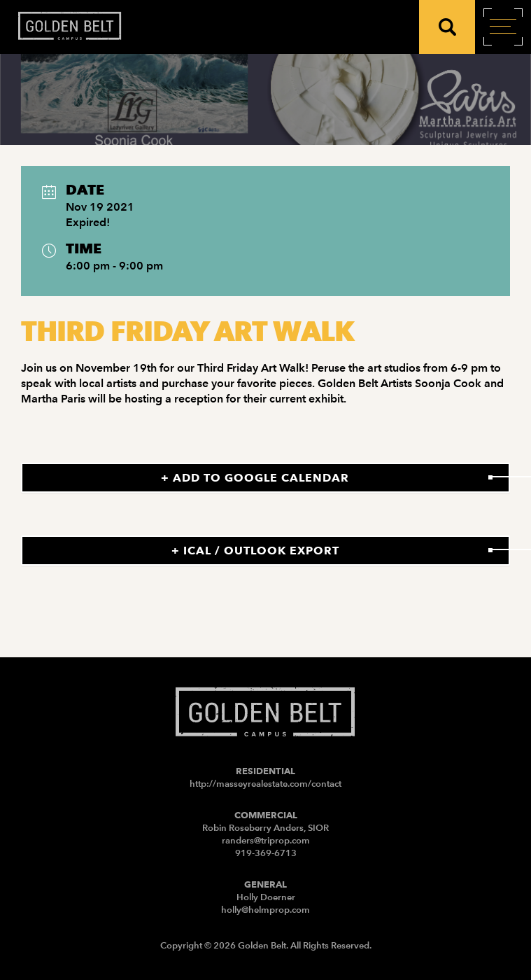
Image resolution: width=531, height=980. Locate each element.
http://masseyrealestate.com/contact (265, 784)
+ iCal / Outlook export (255, 551)
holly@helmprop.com (265, 910)
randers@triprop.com (266, 840)
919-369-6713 (266, 853)
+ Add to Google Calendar (255, 478)
